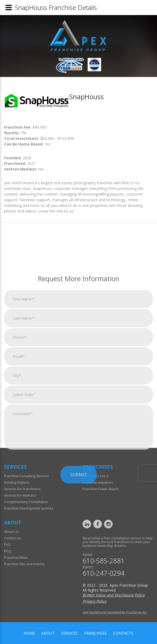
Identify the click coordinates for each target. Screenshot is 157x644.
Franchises (95, 633)
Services (69, 633)
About (48, 633)
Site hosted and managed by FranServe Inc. (115, 612)
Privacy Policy (94, 601)
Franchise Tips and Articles (24, 564)
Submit (79, 546)
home (29, 633)
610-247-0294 (104, 573)
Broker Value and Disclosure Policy (114, 595)
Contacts (123, 633)
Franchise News (16, 558)
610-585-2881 (104, 561)
